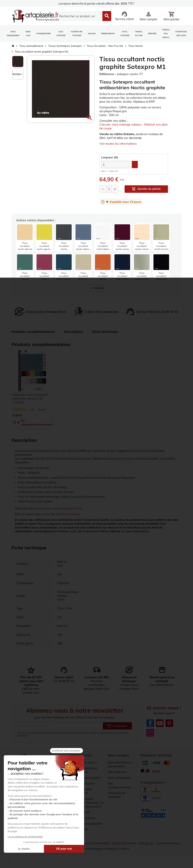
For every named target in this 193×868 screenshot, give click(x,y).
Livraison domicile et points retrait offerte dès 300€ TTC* (97, 3)
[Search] (78, 16)
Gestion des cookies (125, 846)
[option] (18, 62)
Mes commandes (120, 778)
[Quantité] (109, 189)
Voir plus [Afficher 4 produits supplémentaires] (96, 288)
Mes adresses (118, 772)
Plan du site (147, 846)
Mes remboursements (120, 785)
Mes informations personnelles (120, 764)
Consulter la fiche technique (63, 514)
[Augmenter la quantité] (115, 189)
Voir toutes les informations (119, 143)
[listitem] (25, 238)
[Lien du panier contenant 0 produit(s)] (172, 16)
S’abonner (117, 726)
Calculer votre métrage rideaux (122, 124)
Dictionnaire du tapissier (87, 827)
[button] (90, 118)
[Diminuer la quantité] (103, 189)
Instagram (150, 733)
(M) (110, 157)
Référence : (107, 74)
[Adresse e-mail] (60, 726)
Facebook (150, 723)
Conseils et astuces (169, 846)
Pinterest (169, 723)
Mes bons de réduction (117, 795)
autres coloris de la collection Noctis (59, 508)
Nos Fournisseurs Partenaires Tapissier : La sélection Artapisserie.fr (85, 804)
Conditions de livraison (85, 778)
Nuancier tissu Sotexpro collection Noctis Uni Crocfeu (30, 398)
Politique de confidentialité (93, 846)
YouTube (160, 723)
